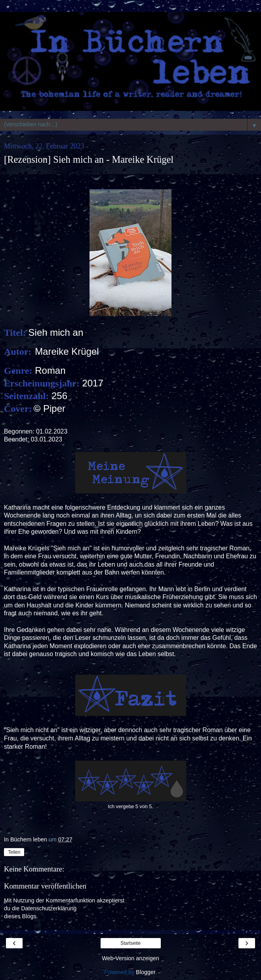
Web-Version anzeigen (130, 958)
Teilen (14, 852)
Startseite (130, 943)
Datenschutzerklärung (49, 908)
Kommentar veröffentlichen (45, 886)
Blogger (146, 972)
